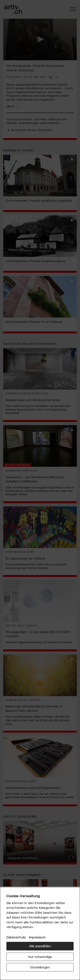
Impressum (37, 937)
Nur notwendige (40, 957)
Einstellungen (40, 967)
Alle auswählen (40, 946)
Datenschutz (16, 937)
